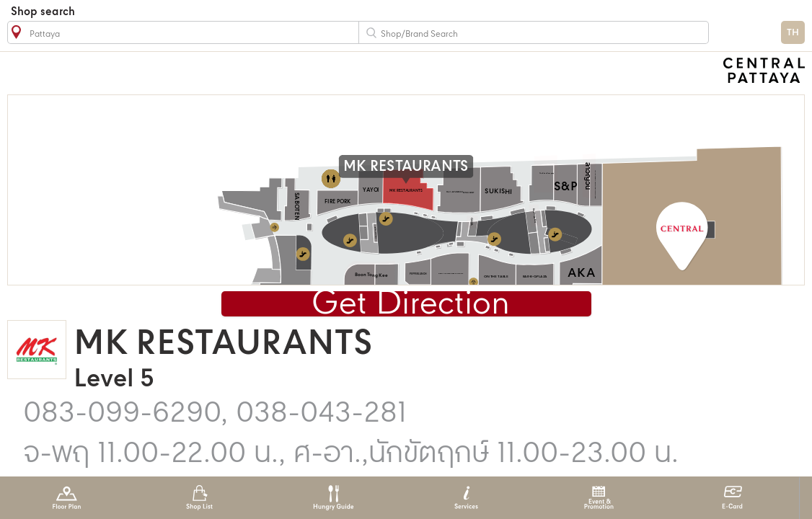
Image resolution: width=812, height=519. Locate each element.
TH (793, 33)
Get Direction (411, 305)
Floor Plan (67, 498)
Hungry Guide (333, 498)
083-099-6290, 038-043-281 (215, 414)
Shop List (199, 498)
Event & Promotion (599, 498)
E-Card (732, 498)
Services (466, 498)
